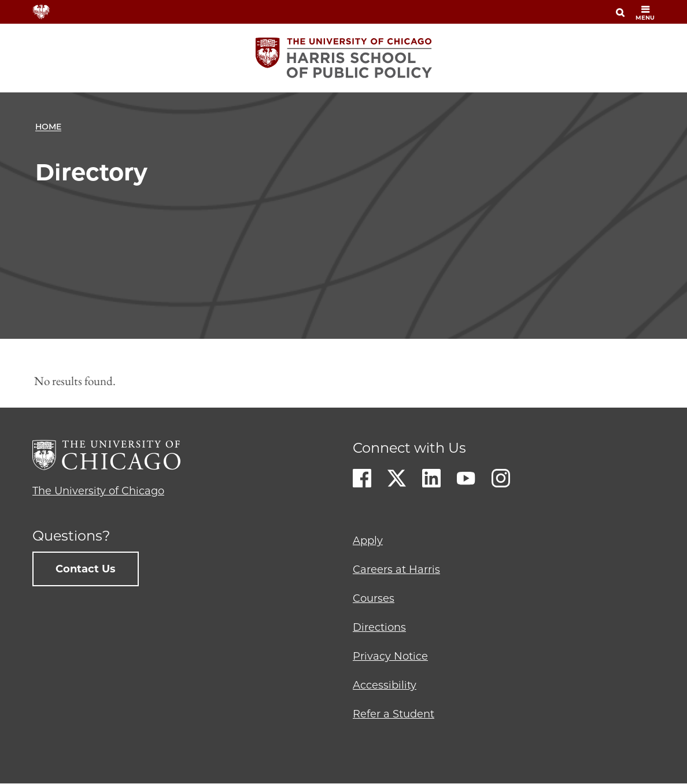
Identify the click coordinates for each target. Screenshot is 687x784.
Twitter (397, 478)
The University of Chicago (98, 491)
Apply (368, 541)
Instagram (501, 478)
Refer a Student (394, 714)
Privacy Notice (390, 656)
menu (645, 13)
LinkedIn (431, 478)
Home (48, 127)
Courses (374, 598)
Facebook (362, 478)
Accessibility (385, 685)
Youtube (466, 478)
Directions (379, 627)
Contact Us (86, 569)
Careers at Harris (396, 569)
